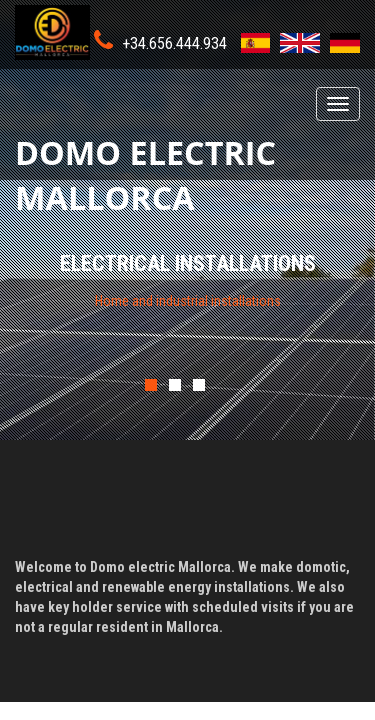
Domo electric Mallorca (145, 155)
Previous (192, 376)
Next (330, 376)
